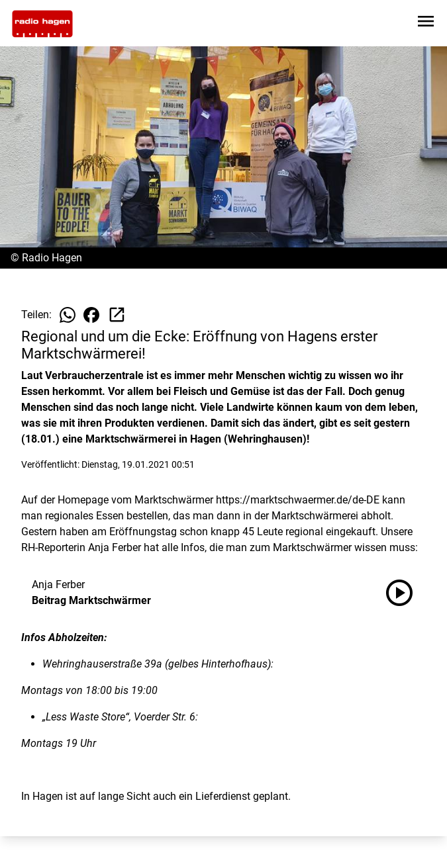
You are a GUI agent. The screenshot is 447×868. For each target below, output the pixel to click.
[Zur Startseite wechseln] (42, 24)
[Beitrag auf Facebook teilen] (91, 315)
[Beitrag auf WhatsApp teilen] (68, 315)
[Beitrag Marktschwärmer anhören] (405, 593)
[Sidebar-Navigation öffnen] (426, 23)
